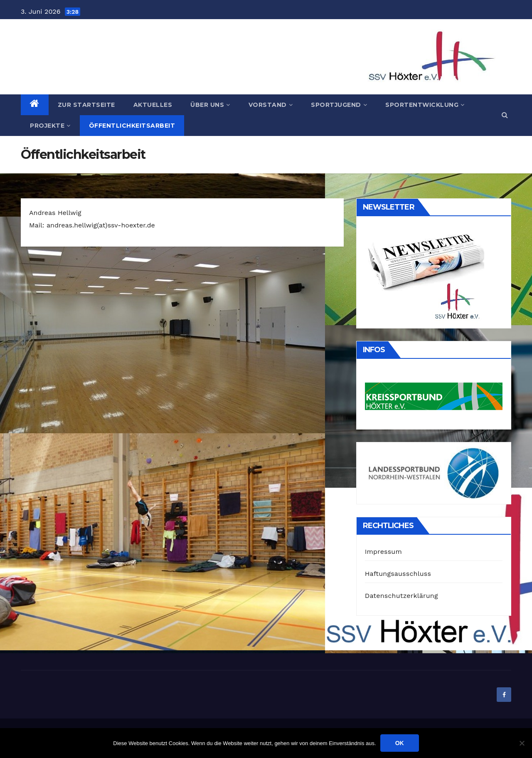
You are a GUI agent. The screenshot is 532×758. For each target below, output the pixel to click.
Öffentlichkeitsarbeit (132, 126)
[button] (505, 115)
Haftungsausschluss (398, 574)
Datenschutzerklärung (401, 596)
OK (400, 743)
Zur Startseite (86, 105)
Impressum (383, 552)
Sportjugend (339, 105)
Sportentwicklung (425, 105)
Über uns (210, 105)
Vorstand (271, 105)
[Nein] (522, 743)
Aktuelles (153, 105)
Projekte (50, 126)
